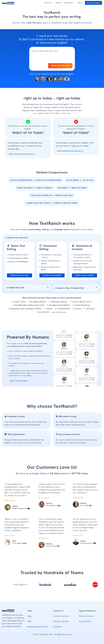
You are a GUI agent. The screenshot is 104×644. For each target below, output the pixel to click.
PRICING (58, 3)
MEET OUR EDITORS (17, 381)
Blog (29, 616)
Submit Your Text (15, 288)
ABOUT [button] (80, 3)
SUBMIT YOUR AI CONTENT (84, 275)
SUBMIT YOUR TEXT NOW (60, 66)
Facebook (58, 627)
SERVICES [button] (48, 3)
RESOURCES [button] (69, 3)
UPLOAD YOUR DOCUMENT (52, 275)
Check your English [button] (93, 3)
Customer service (61, 616)
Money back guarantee (38, 627)
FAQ (29, 621)
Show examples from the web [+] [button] (22, 154)
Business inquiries (61, 621)
